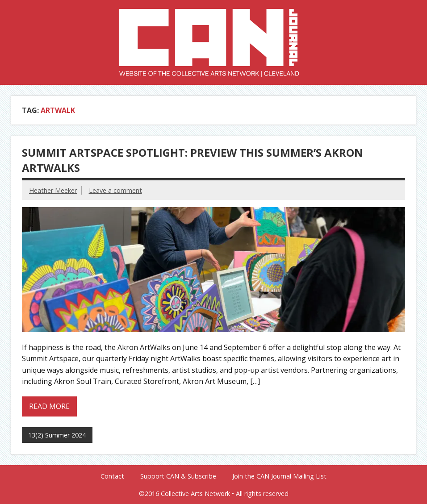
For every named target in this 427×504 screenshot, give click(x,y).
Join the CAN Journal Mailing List (279, 476)
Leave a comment (115, 190)
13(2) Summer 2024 (57, 435)
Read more (49, 406)
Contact (112, 476)
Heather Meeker (53, 190)
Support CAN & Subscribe (178, 476)
